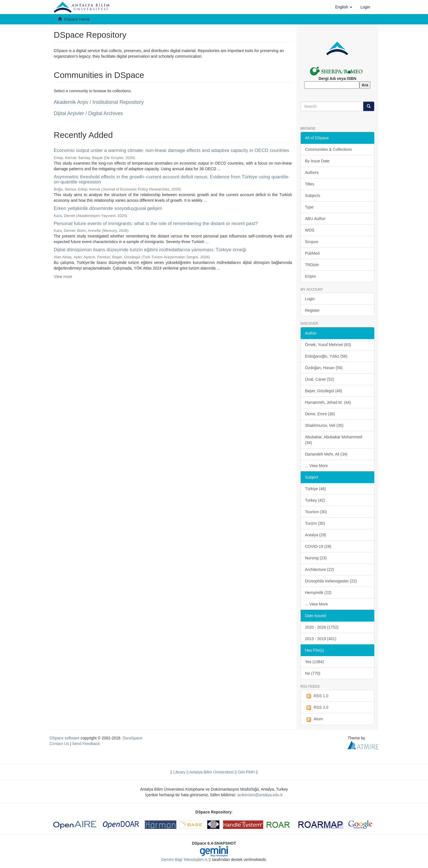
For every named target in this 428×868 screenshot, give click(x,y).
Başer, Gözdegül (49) (324, 391)
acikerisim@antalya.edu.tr (260, 795)
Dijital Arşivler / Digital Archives (88, 113)
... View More (317, 466)
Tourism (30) (316, 512)
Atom (314, 719)
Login (310, 299)
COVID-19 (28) (318, 546)
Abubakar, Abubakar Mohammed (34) (334, 440)
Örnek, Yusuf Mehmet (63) (328, 345)
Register (312, 310)
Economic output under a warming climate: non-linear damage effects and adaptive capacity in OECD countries (171, 150)
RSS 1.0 (317, 696)
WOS (310, 230)
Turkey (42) (315, 500)
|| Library (178, 772)
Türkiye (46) (316, 489)
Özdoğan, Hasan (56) (324, 368)
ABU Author (315, 219)
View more (63, 277)
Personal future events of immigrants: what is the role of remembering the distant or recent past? (156, 224)
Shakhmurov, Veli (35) (324, 425)
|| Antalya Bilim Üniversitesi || (211, 772)
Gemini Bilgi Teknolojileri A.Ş (186, 860)
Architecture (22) (320, 569)
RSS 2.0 (317, 708)
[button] (344, 7)
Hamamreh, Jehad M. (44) (328, 402)
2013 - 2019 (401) (321, 639)
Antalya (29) (316, 535)
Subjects (313, 196)
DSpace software (65, 738)
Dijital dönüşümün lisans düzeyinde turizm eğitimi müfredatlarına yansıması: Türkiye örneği (150, 250)
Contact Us (59, 744)
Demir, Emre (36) (320, 414)
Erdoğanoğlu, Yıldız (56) (326, 356)
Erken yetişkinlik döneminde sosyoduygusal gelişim (108, 208)
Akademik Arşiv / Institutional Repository (99, 102)
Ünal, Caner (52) (320, 379)
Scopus (312, 242)
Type (309, 207)
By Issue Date (317, 161)
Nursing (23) (316, 558)
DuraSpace (132, 738)
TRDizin (312, 265)
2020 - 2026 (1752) (322, 627)
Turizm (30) (315, 523)
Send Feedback (86, 744)
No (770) (313, 673)
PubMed (312, 253)
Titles (310, 184)
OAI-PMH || (247, 772)
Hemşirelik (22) (318, 593)
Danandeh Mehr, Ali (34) (326, 454)
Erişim (311, 276)
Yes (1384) (315, 662)
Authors (312, 172)
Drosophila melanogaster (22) (331, 581)
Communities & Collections (329, 149)
